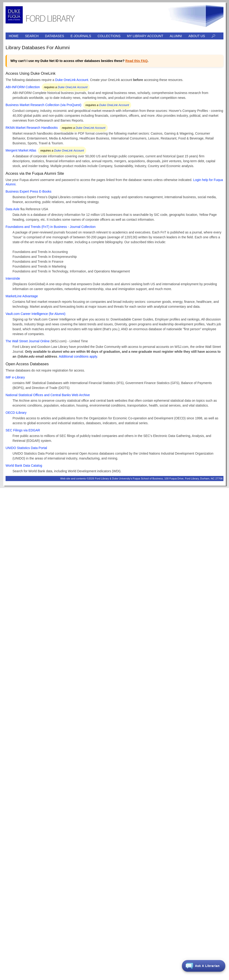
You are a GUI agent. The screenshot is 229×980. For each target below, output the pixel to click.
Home (14, 36)
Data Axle (13, 209)
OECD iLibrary (16, 413)
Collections (109, 36)
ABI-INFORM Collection (23, 87)
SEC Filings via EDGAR (23, 430)
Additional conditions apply (78, 356)
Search (32, 36)
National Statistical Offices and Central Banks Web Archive (48, 395)
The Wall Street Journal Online (28, 341)
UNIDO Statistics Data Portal (26, 448)
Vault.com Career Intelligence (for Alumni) (35, 314)
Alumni (176, 36)
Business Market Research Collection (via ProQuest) (43, 105)
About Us (197, 36)
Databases (54, 36)
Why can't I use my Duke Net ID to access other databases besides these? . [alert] (79, 61)
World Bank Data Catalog (24, 466)
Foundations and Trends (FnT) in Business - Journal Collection (51, 227)
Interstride (13, 278)
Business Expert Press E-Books (29, 191)
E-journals (81, 36)
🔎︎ (213, 36)
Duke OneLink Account (72, 80)
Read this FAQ (137, 61)
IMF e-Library (15, 377)
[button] (204, 966)
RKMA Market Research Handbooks (32, 128)
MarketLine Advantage (22, 296)
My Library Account (145, 36)
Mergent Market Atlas (21, 150)
